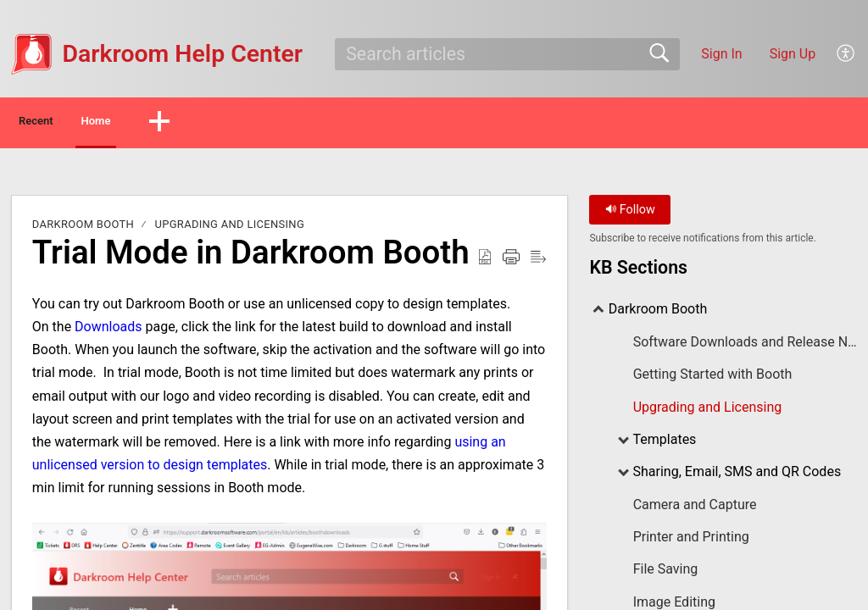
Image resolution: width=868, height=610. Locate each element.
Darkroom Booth (83, 228)
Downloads (108, 331)
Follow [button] (630, 214)
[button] (846, 54)
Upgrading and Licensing (230, 228)
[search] (507, 54)
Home (161, 123)
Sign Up (793, 54)
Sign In (721, 54)
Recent (62, 123)
